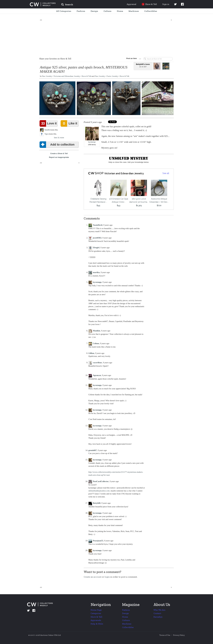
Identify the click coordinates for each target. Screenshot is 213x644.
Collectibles (128, 627)
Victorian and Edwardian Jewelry (67, 76)
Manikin (97, 331)
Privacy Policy (179, 635)
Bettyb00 (97, 503)
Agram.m (97, 375)
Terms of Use (165, 635)
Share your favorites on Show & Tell (55, 59)
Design (125, 613)
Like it (69, 123)
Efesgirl (96, 248)
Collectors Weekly (43, 4)
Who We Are (159, 610)
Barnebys (158, 617)
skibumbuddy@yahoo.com (99, 491)
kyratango (92, 135)
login (107, 577)
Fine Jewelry (47, 76)
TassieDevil (98, 225)
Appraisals (96, 620)
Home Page (96, 610)
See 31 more (59, 138)
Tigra (46, 134)
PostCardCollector (101, 481)
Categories (96, 613)
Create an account (93, 577)
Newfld (47, 130)
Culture (126, 620)
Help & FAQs (97, 624)
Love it (49, 123)
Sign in (166, 4)
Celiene (96, 343)
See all (166, 173)
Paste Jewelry (112, 76)
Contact (157, 613)
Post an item (132, 58)
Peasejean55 (98, 541)
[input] (87, 5)
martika (96, 272)
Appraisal (131, 4)
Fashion (126, 610)
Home (125, 617)
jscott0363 (97, 238)
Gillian (91, 353)
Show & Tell (86, 76)
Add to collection (58, 145)
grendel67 (93, 450)
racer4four (97, 363)
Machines (127, 624)
